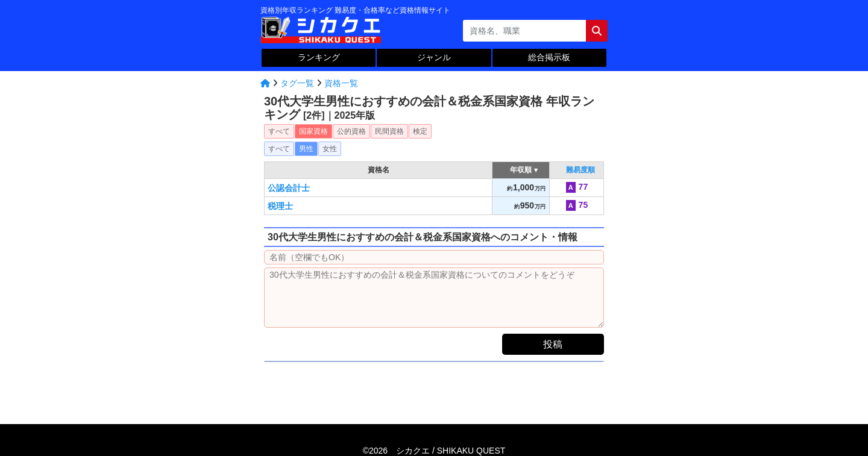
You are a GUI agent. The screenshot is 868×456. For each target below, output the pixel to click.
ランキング (319, 57)
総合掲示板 (549, 57)
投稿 (553, 344)
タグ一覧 (297, 83)
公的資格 (351, 131)
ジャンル (434, 57)
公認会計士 (289, 188)
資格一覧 (341, 83)
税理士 (280, 206)
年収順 (521, 170)
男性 (306, 149)
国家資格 (313, 131)
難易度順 (580, 170)
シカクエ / (451, 451)
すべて (279, 131)
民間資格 (389, 131)
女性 (330, 149)
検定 (420, 131)
